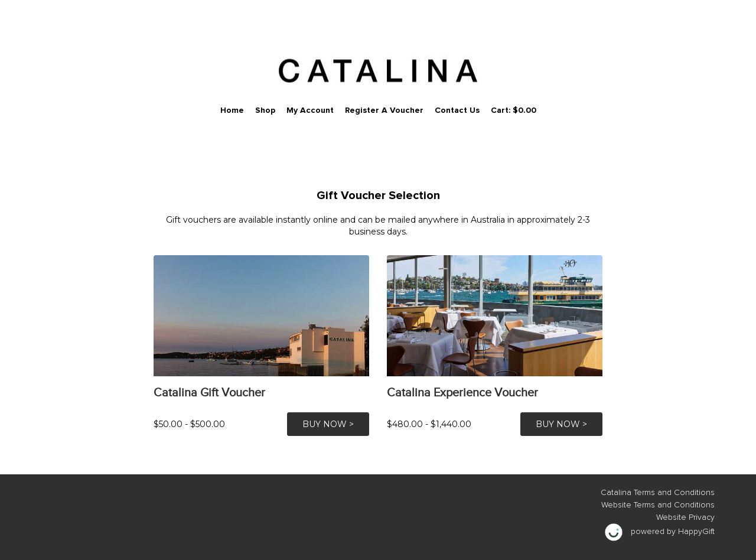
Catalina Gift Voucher (209, 392)
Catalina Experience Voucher (462, 392)
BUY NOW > (328, 424)
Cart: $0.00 (514, 110)
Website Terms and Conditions (658, 505)
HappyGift (696, 532)
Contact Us (457, 110)
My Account (310, 110)
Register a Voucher (384, 110)
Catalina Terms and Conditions (658, 493)
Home (232, 110)
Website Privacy (685, 517)
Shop (265, 110)
